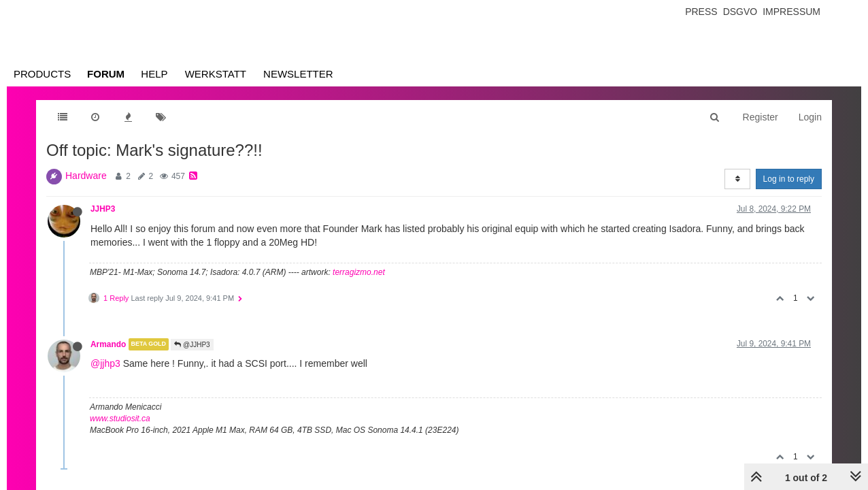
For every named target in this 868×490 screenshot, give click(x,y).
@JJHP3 (192, 345)
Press (701, 12)
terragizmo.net (359, 272)
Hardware (86, 176)
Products (42, 74)
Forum (106, 74)
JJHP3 (103, 209)
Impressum (791, 12)
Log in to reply (789, 179)
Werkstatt (216, 74)
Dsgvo (740, 12)
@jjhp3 (105, 363)
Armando (108, 344)
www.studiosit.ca (120, 419)
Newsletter (298, 74)
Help (154, 74)
